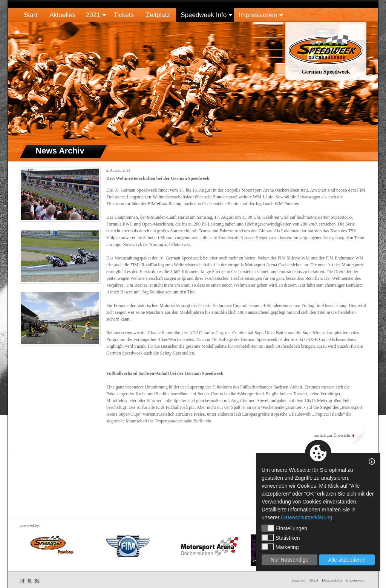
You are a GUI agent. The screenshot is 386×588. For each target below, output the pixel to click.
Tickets (124, 15)
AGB (314, 580)
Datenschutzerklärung (306, 517)
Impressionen (258, 15)
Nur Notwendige (289, 560)
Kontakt (299, 580)
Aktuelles (62, 15)
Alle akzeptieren (347, 560)
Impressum (355, 580)
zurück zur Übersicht (332, 435)
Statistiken (281, 537)
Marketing (280, 547)
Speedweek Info (204, 15)
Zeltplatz (158, 15)
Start (31, 15)
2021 (93, 15)
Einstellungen (284, 528)
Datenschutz (332, 580)
